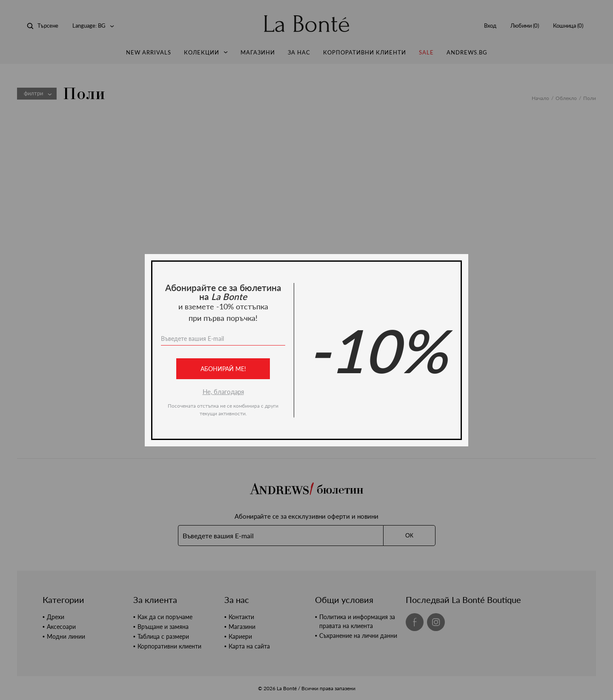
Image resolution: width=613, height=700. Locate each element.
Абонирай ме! (223, 369)
